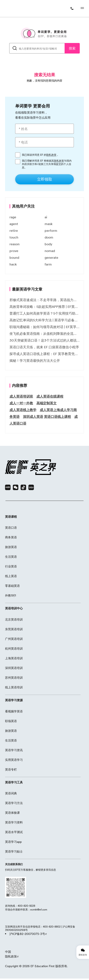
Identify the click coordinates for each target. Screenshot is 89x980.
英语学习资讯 (14, 750)
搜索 (72, 48)
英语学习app (13, 842)
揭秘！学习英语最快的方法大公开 (35, 361)
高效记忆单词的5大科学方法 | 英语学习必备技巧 (44, 320)
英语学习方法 (14, 803)
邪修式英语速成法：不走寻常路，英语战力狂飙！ (44, 300)
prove (14, 251)
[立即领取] (44, 179)
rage (13, 217)
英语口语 (11, 528)
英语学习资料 (14, 822)
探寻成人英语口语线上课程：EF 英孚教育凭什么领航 (44, 354)
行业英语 (11, 566)
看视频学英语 (14, 711)
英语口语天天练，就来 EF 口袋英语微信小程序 (44, 347)
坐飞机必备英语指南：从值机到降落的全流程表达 (44, 334)
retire (14, 231)
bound (14, 257)
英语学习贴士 (14, 851)
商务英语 (11, 537)
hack (13, 264)
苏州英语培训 (14, 678)
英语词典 (11, 793)
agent (14, 224)
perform (51, 231)
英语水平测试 (14, 832)
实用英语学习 (14, 760)
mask (48, 224)
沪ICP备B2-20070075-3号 (27, 934)
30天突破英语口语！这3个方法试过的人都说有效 (44, 340)
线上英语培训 (14, 687)
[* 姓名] (44, 129)
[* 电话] (44, 142)
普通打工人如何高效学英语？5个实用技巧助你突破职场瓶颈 (44, 313)
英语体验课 (12, 813)
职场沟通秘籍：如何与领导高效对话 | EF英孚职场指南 (44, 327)
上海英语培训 (14, 658)
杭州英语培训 (14, 649)
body (48, 244)
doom (49, 237)
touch (14, 237)
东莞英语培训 (14, 629)
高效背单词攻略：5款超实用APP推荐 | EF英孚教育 (44, 307)
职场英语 (11, 721)
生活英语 (11, 557)
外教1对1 (11, 595)
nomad (50, 251)
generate (51, 257)
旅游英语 (11, 547)
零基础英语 (12, 586)
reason (15, 244)
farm (48, 264)
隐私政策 (51, 155)
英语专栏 (11, 770)
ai (46, 217)
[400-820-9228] (73, 8)
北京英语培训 (14, 619)
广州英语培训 (14, 639)
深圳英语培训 (14, 668)
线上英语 (11, 576)
